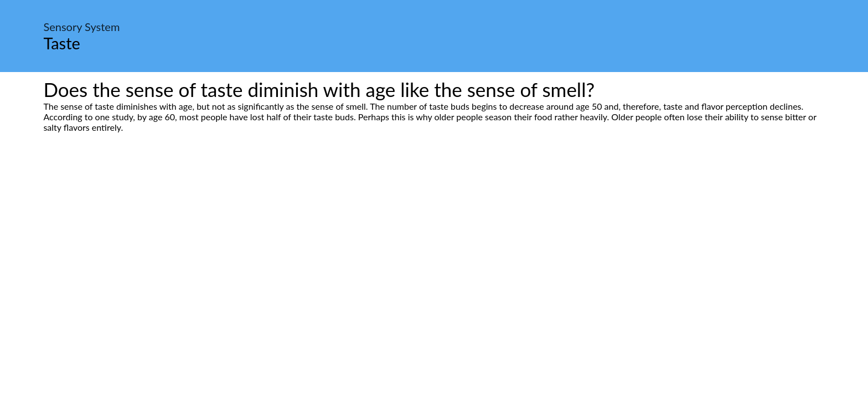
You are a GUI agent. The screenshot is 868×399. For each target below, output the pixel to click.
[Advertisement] (434, 237)
